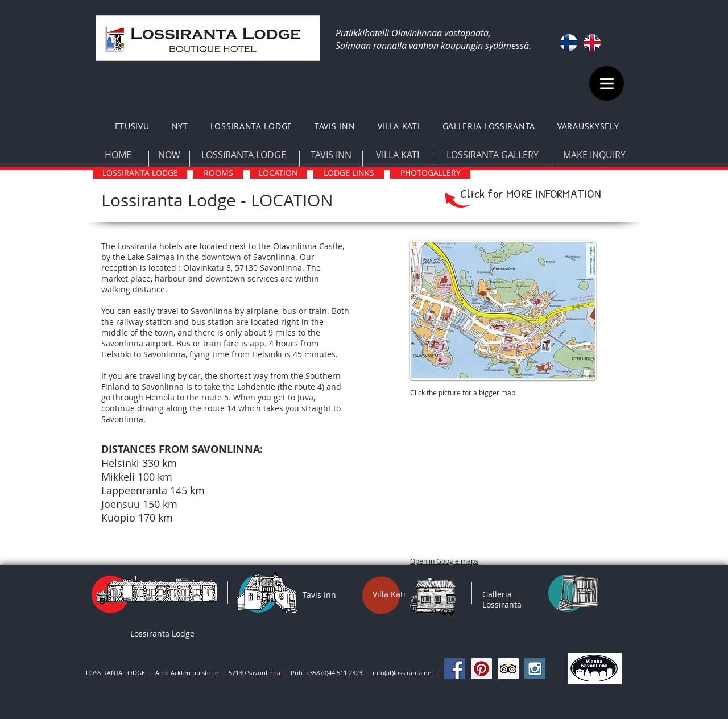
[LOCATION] (278, 173)
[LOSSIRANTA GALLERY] (492, 155)
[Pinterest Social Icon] (481, 669)
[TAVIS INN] (331, 155)
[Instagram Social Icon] (535, 669)
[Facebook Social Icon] (455, 669)
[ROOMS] (218, 173)
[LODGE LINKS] (349, 173)
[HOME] (118, 155)
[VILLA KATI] (398, 155)
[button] (251, 126)
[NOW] (169, 155)
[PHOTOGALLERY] (430, 173)
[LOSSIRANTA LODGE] (244, 155)
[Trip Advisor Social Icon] (508, 669)
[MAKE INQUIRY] (594, 155)
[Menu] (607, 83)
